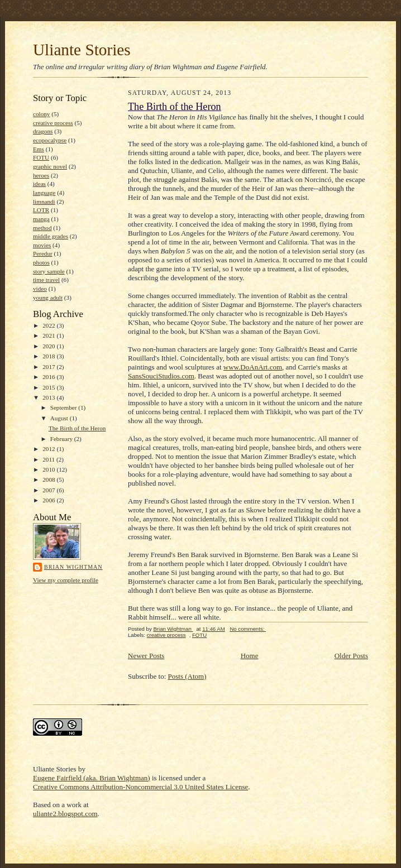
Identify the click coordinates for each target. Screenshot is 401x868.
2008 (49, 479)
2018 (49, 356)
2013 (49, 397)
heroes (41, 175)
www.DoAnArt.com (253, 367)
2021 (49, 335)
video (40, 289)
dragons (43, 131)
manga (41, 219)
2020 (49, 346)
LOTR (41, 210)
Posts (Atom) (187, 676)
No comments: (248, 629)
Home (250, 656)
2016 (49, 377)
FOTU (41, 157)
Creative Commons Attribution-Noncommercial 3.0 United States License (140, 787)
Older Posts (351, 656)
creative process (53, 123)
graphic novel (50, 166)
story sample (49, 271)
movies (42, 245)
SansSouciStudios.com (161, 376)
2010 (49, 469)
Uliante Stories (82, 50)
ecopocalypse (50, 140)
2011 (49, 459)
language (44, 193)
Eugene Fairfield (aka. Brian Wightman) (92, 778)
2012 (49, 449)
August (60, 418)
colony (41, 114)
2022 (49, 325)
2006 (49, 500)
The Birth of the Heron (77, 428)
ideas (39, 184)
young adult (48, 298)
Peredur (43, 253)
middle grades (51, 236)
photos (41, 262)
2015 (49, 387)
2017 (49, 367)
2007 (49, 490)
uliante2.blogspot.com (65, 814)
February (62, 439)
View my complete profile (66, 580)
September (65, 407)
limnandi (44, 202)
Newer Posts (146, 656)
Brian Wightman (73, 567)
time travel (46, 280)
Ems (39, 149)
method (42, 228)
